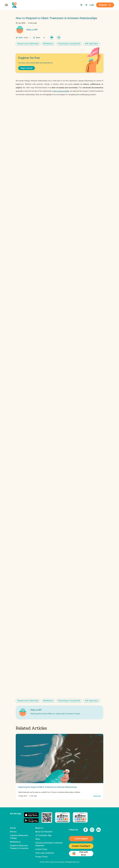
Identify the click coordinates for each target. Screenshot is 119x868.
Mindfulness (15, 842)
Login (92, 5)
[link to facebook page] (86, 830)
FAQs (38, 839)
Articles (13, 832)
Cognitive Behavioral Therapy (19, 837)
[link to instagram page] (92, 830)
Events (13, 828)
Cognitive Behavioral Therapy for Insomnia (19, 847)
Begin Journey (27, 68)
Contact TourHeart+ (81, 846)
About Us (39, 828)
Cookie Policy (41, 849)
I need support (81, 839)
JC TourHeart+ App (43, 835)
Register (105, 5)
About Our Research (44, 832)
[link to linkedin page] (98, 830)
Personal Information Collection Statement (49, 844)
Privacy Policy (41, 857)
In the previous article (61, 91)
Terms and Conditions (45, 853)
